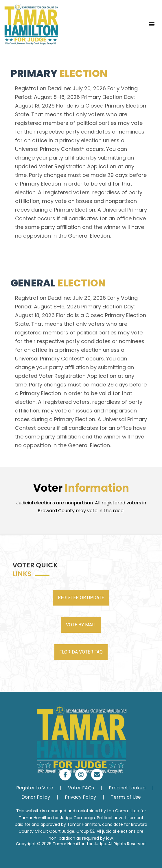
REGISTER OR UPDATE (81, 598)
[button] (151, 24)
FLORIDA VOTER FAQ (81, 652)
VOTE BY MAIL (81, 625)
